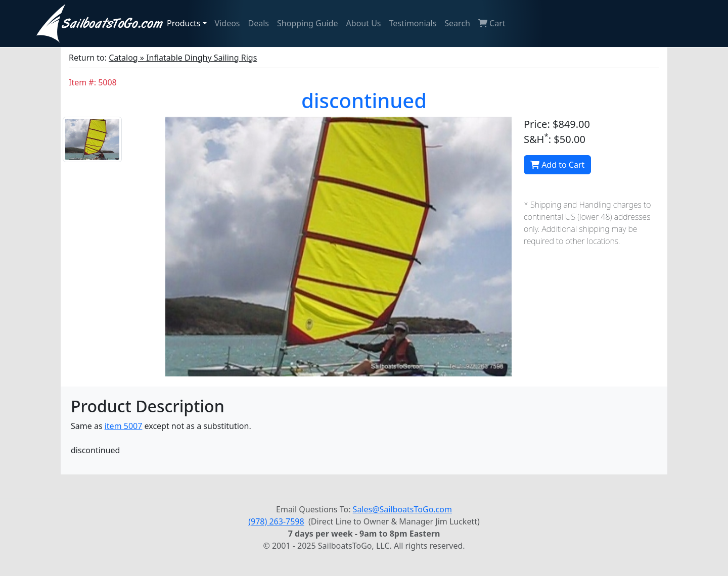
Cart (492, 23)
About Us (364, 23)
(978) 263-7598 (276, 521)
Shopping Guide (308, 23)
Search (457, 23)
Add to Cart (557, 165)
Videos (227, 23)
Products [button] (184, 23)
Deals (259, 23)
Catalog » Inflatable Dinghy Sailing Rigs (183, 58)
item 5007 (124, 426)
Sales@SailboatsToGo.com (402, 509)
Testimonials (413, 23)
